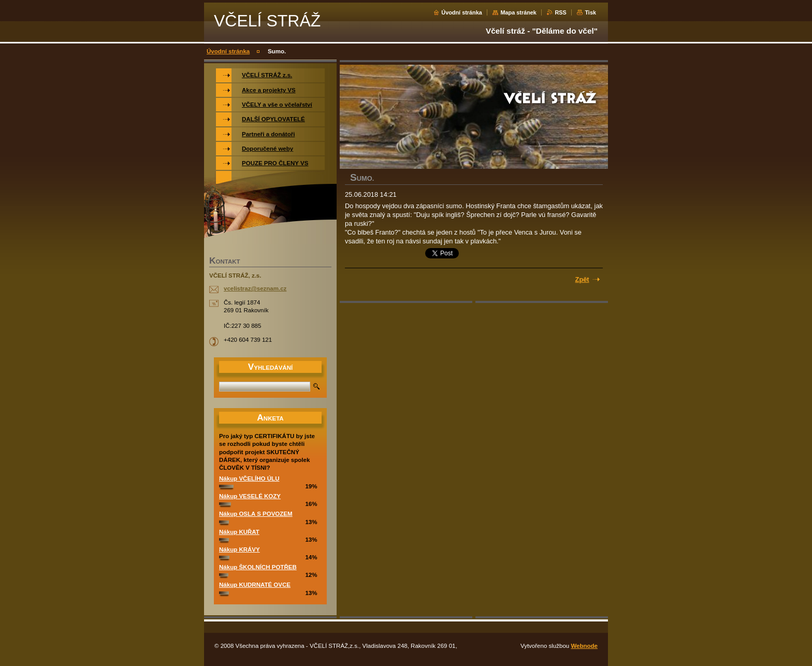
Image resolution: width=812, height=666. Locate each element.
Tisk (590, 12)
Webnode (584, 646)
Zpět (582, 279)
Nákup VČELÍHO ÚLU (249, 479)
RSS (560, 12)
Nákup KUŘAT (239, 532)
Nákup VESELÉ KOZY (250, 496)
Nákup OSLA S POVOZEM (256, 514)
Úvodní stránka (462, 12)
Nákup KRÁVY (240, 549)
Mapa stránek (518, 12)
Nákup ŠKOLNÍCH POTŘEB (258, 567)
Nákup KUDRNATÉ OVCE (255, 585)
